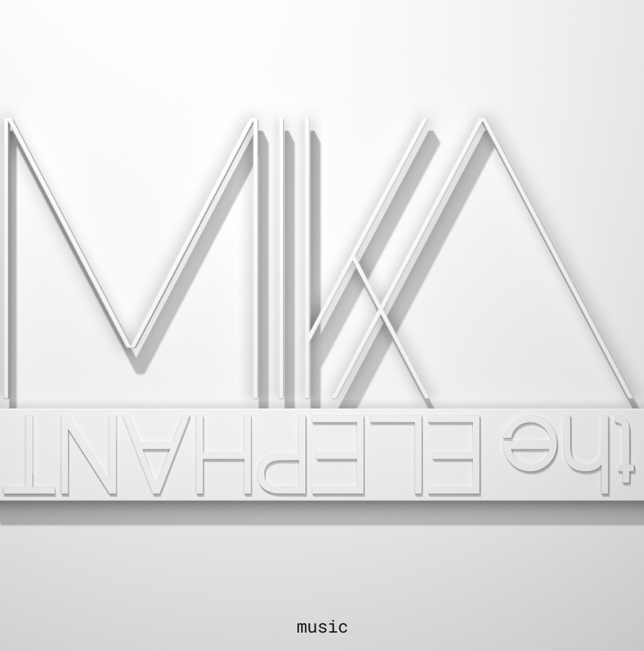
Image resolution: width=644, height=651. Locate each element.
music (322, 626)
